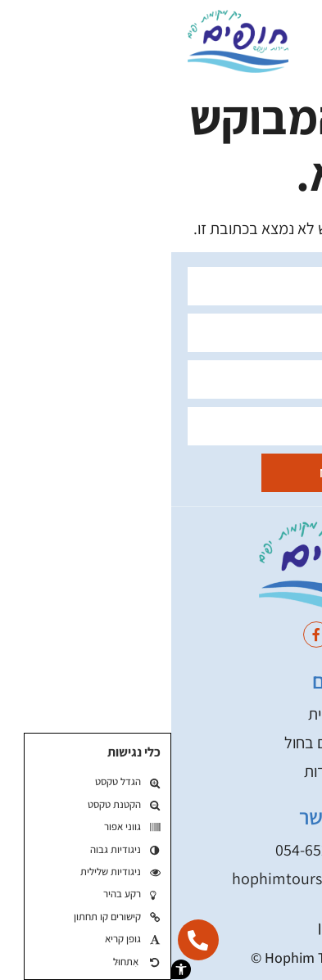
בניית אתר (214, 957)
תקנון (161, 926)
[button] (10, 969)
